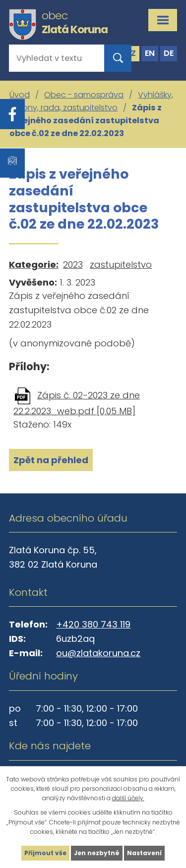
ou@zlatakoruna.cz (98, 653)
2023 (73, 265)
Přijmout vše (45, 853)
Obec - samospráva (84, 95)
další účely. (128, 798)
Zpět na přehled (51, 460)
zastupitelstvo (121, 265)
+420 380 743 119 (93, 624)
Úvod (20, 95)
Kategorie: (34, 265)
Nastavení (144, 853)
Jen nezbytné (97, 853)
